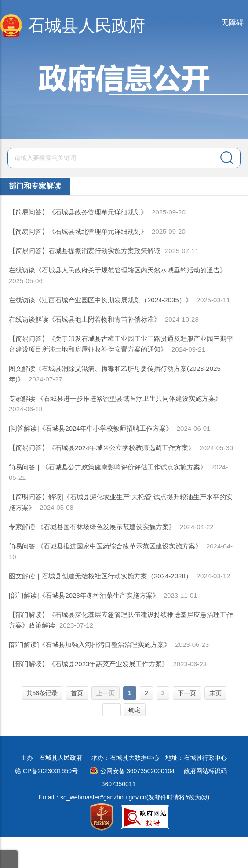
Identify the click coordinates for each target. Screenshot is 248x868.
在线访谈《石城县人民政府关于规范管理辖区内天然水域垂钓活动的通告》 (118, 270)
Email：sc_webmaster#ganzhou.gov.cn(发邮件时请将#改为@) (124, 797)
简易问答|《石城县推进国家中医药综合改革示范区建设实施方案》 (105, 546)
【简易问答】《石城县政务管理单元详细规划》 (78, 212)
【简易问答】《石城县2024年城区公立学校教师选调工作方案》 (102, 448)
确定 (135, 710)
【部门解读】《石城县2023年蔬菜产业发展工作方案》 (89, 664)
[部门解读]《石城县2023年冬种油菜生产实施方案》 (84, 595)
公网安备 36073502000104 (137, 771)
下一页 (187, 693)
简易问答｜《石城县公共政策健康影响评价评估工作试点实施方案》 (108, 467)
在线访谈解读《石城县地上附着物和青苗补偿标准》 (85, 319)
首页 (77, 693)
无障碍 (232, 23)
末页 (215, 693)
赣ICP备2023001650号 (46, 771)
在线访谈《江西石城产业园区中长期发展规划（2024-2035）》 (100, 300)
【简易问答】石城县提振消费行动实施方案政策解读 (85, 251)
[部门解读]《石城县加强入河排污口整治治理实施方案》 (90, 645)
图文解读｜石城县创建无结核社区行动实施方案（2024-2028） (100, 576)
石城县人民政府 (87, 25)
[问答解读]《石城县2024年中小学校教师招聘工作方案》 (91, 428)
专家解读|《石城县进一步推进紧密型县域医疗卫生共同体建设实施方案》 (115, 398)
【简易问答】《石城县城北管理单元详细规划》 (78, 231)
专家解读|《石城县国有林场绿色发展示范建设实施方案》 (92, 527)
